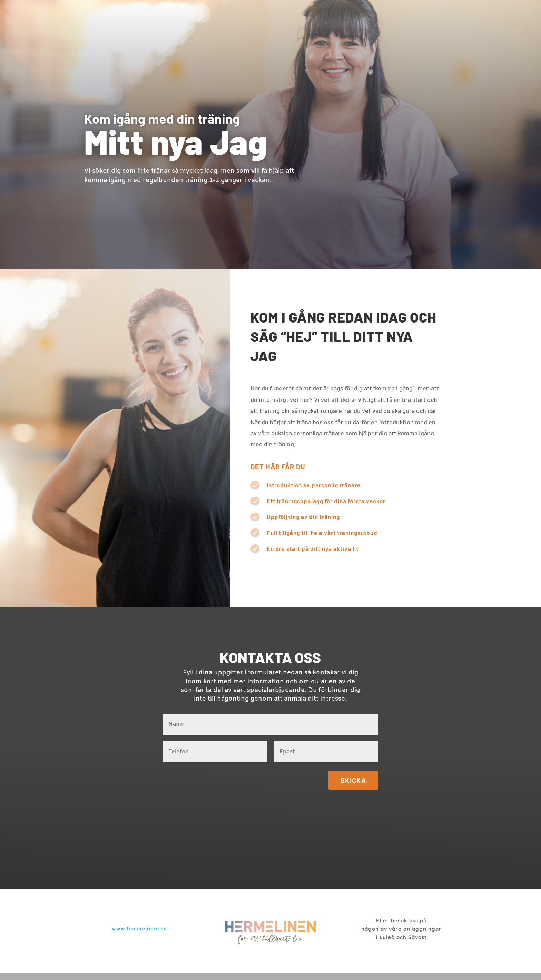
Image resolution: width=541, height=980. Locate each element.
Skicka (353, 780)
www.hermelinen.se (139, 928)
